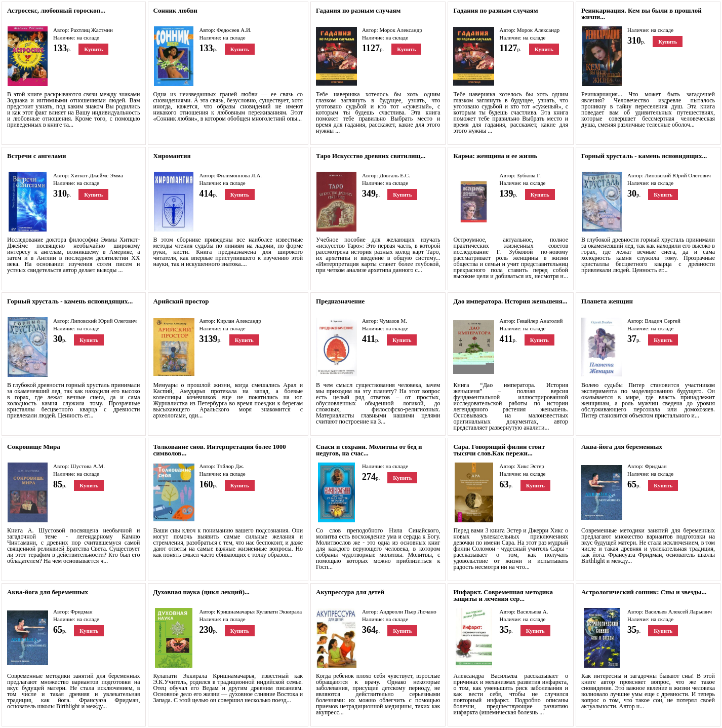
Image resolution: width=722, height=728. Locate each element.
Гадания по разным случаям (358, 10)
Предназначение (340, 301)
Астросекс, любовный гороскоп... (56, 10)
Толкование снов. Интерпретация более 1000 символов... (220, 450)
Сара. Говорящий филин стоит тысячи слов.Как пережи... (499, 450)
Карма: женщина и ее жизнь (495, 156)
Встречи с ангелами (36, 156)
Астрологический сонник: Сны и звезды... (644, 592)
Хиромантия (172, 156)
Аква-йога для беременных (622, 447)
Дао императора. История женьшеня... (510, 301)
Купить (93, 49)
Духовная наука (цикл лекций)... (202, 592)
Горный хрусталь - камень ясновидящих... (644, 156)
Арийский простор (181, 301)
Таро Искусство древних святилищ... (371, 156)
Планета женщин (607, 301)
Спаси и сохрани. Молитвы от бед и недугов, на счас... (369, 450)
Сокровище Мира (34, 447)
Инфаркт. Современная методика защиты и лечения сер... (503, 595)
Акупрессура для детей (350, 592)
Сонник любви (175, 10)
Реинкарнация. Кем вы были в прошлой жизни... (641, 14)
